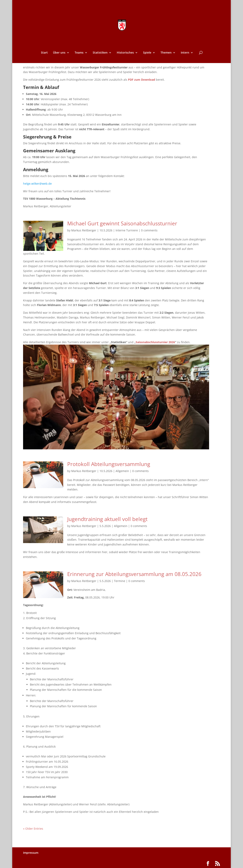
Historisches (125, 53)
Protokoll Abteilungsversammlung (109, 464)
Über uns (59, 53)
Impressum (31, 853)
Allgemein (122, 471)
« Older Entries (33, 829)
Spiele (147, 53)
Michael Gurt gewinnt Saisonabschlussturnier (122, 223)
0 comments (149, 230)
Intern (185, 53)
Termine (120, 581)
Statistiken (100, 53)
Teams (79, 53)
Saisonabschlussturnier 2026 (155, 342)
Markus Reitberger (84, 230)
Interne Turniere (127, 230)
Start (44, 53)
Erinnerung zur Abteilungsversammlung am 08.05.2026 (134, 574)
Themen (166, 53)
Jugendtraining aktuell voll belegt (107, 519)
